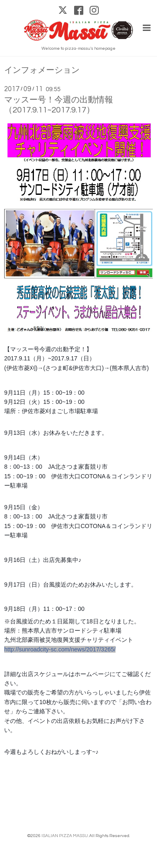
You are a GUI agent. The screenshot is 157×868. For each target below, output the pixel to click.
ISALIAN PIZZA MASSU (65, 836)
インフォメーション (42, 70)
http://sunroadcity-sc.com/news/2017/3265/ (60, 649)
